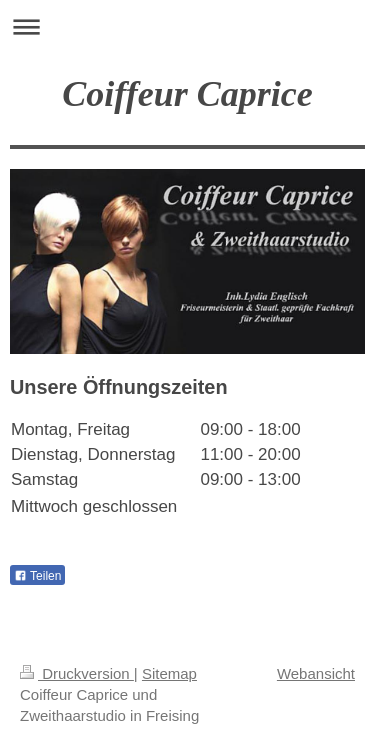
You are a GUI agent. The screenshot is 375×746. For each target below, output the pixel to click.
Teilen (37, 576)
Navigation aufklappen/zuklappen (187, 26)
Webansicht (316, 673)
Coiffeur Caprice (187, 94)
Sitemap (169, 673)
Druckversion (77, 673)
